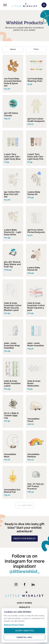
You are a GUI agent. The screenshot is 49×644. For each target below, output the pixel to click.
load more (25, 505)
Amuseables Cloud (33, 420)
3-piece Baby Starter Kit (34, 193)
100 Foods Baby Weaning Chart (35, 80)
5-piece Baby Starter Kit (34, 269)
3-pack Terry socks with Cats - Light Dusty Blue (12, 157)
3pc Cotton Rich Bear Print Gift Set (12, 194)
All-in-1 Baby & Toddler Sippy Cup (11, 416)
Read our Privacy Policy (14, 625)
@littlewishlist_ (24, 571)
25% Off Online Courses (11, 114)
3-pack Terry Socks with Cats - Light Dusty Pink (36, 157)
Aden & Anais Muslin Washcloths (34, 383)
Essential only (24, 637)
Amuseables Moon (10, 455)
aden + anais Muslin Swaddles (36, 344)
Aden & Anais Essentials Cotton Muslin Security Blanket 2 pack (13, 307)
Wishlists (24, 607)
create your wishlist (25, 539)
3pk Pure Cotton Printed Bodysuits (36, 231)
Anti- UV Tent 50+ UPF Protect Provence (36, 486)
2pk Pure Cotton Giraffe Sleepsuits (36, 120)
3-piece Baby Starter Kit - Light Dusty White (13, 232)
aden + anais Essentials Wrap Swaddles (12, 346)
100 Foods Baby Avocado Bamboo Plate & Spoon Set (13, 82)
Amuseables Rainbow (33, 455)
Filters (36, 49)
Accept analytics (25, 631)
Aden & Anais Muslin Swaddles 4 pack (12, 383)
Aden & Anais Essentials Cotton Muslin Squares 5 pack (36, 307)
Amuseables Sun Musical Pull (12, 491)
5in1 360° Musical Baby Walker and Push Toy (12, 264)
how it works (24, 603)
